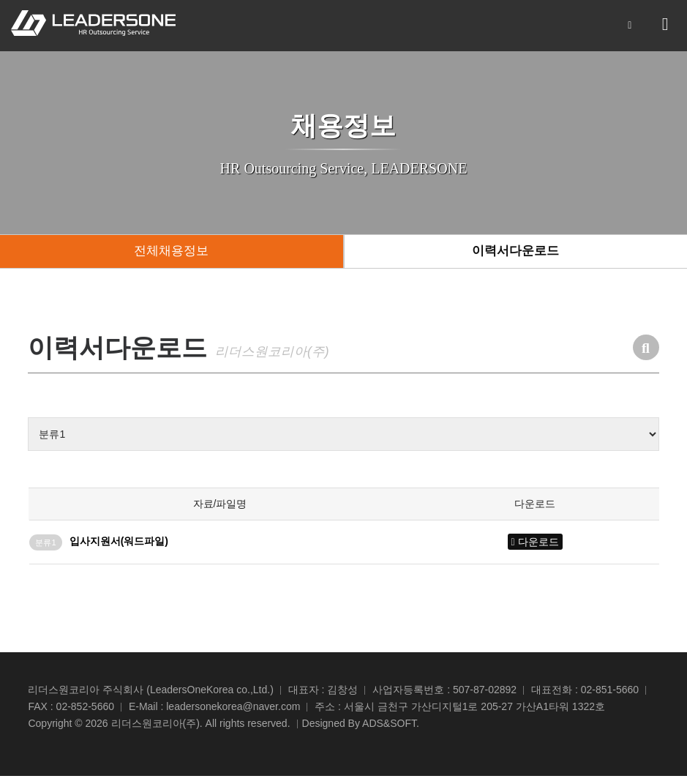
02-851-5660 (610, 698)
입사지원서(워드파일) (119, 548)
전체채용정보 (171, 256)
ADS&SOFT (389, 731)
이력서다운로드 (516, 256)
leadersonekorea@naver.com (233, 714)
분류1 (45, 550)
